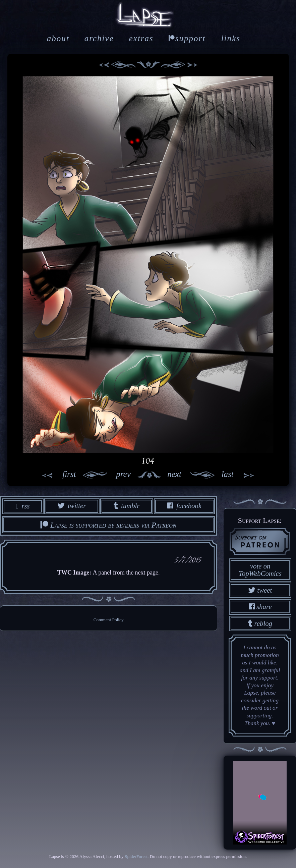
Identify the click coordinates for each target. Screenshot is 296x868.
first (55, 475)
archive (99, 38)
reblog (260, 623)
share (260, 607)
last (242, 475)
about (58, 38)
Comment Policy (109, 620)
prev (103, 475)
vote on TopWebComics (260, 569)
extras (141, 38)
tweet (260, 590)
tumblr (126, 506)
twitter (71, 506)
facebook (184, 506)
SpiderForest (136, 856)
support (187, 38)
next (194, 475)
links (231, 38)
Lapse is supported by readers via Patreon (108, 525)
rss (22, 506)
